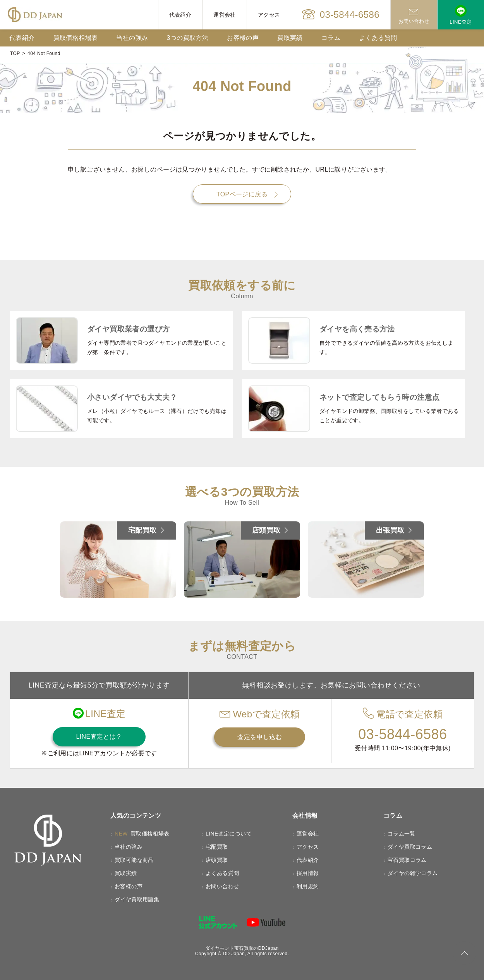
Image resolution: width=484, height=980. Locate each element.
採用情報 (308, 873)
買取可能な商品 (134, 860)
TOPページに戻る (242, 194)
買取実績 (290, 38)
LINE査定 (461, 15)
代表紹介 (180, 15)
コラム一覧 (402, 834)
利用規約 (308, 886)
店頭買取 (217, 860)
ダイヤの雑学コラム (413, 873)
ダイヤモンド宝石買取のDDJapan (242, 948)
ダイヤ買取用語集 (137, 899)
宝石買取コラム (407, 860)
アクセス (269, 15)
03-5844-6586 (341, 15)
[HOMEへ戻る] (35, 15)
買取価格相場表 (76, 38)
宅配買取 (217, 847)
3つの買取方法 (187, 38)
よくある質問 (378, 38)
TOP (15, 53)
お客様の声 (243, 38)
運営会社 (225, 15)
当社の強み (132, 38)
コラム (331, 38)
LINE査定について (229, 834)
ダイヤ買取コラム (410, 847)
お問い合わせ (414, 15)
